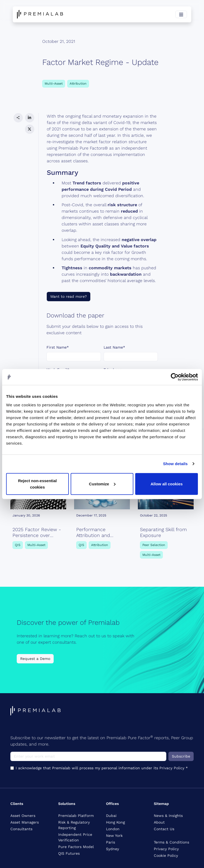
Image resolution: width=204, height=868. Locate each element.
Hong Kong (115, 822)
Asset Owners (23, 816)
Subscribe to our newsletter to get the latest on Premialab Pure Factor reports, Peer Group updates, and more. (102, 741)
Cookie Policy (166, 855)
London (113, 829)
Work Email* (58, 370)
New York (114, 836)
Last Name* (114, 347)
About (159, 822)
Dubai (111, 816)
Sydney (112, 849)
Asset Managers (25, 822)
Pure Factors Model (76, 847)
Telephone (113, 370)
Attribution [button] (78, 84)
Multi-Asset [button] (54, 84)
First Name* (58, 347)
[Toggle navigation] (181, 14)
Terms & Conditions (171, 842)
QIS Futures (69, 853)
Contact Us (164, 829)
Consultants (21, 829)
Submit (57, 411)
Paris (110, 842)
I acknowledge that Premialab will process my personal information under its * (103, 395)
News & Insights (168, 816)
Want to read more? (69, 296)
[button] (18, 118)
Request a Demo (35, 659)
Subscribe (181, 756)
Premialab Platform (76, 816)
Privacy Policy (105, 398)
